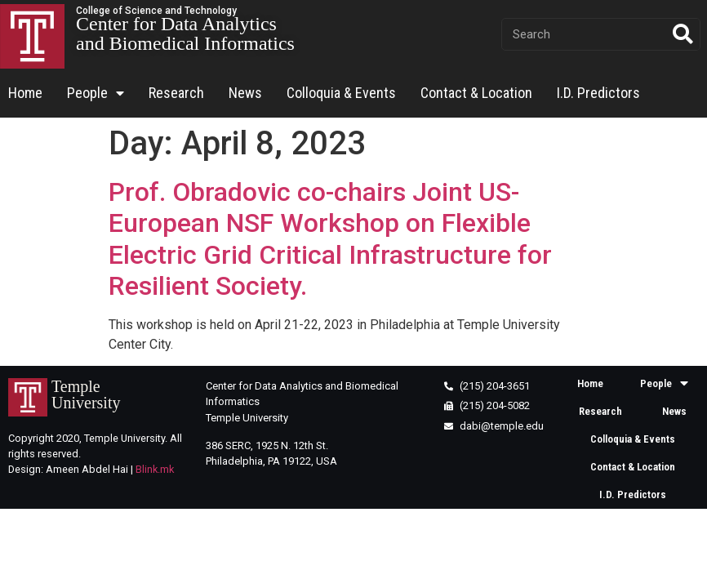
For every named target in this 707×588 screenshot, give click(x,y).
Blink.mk (155, 469)
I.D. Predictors (598, 93)
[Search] (683, 34)
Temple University (86, 394)
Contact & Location (476, 93)
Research (176, 93)
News (245, 93)
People (96, 94)
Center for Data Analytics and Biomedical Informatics (185, 33)
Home (25, 93)
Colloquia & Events (341, 93)
